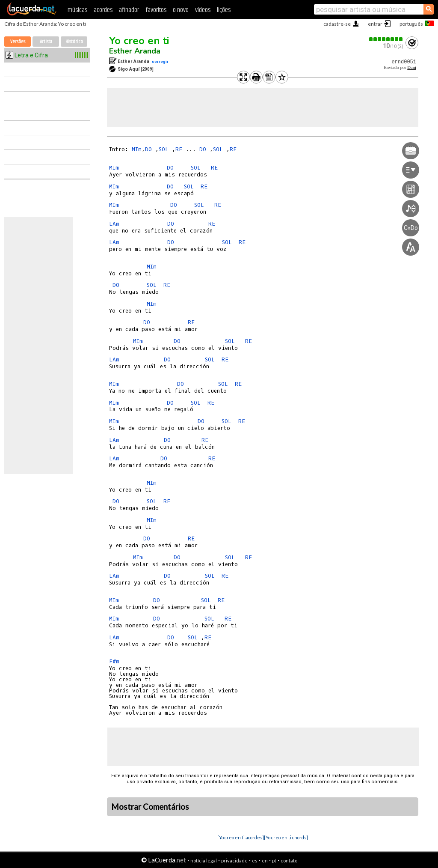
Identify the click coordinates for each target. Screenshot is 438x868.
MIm (137, 149)
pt (274, 861)
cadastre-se (337, 24)
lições (224, 10)
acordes (103, 10)
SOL (165, 149)
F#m (114, 661)
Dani (412, 67)
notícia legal (204, 861)
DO (150, 149)
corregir (160, 61)
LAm (114, 224)
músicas (77, 10)
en (265, 861)
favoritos (156, 10)
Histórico (74, 42)
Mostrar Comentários (150, 807)
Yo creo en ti (139, 41)
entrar (375, 24)
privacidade (234, 861)
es (255, 861)
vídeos (203, 10)
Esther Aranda (135, 51)
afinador (129, 10)
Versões (18, 42)
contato (289, 861)
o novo (181, 10)
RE (181, 149)
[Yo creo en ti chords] (286, 837)
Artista (46, 42)
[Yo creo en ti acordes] (241, 837)
